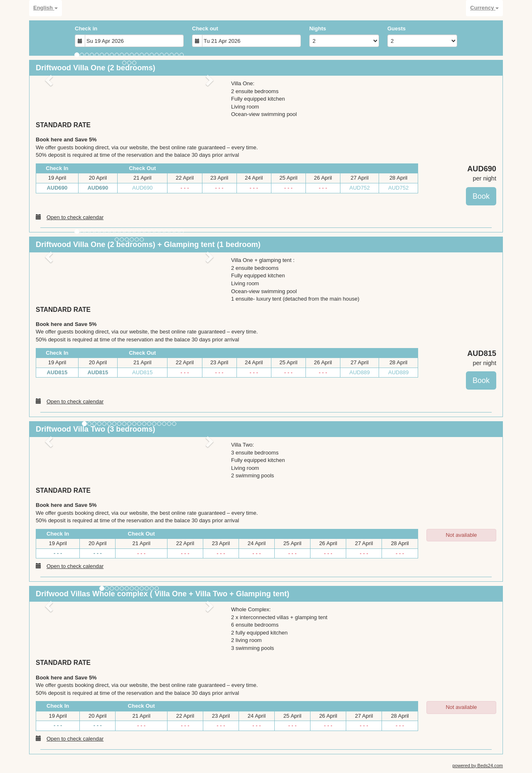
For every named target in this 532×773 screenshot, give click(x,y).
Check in (86, 28)
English (46, 8)
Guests (397, 28)
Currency (484, 8)
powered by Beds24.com (478, 766)
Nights (318, 28)
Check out (205, 28)
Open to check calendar (70, 217)
